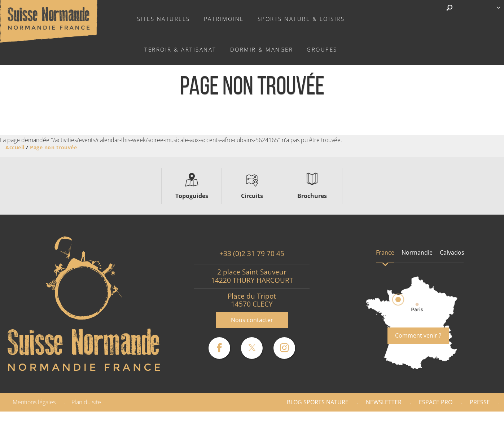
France (385, 252)
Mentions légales (34, 402)
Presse (480, 402)
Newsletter (384, 402)
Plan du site (86, 402)
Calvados (452, 252)
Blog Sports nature (318, 402)
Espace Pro (436, 402)
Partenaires (473, 421)
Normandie (417, 252)
